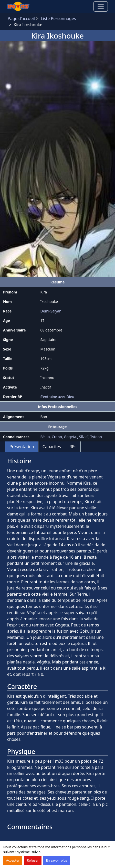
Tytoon (96, 437)
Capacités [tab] (52, 447)
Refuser (33, 860)
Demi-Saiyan (51, 311)
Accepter (13, 860)
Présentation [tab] (22, 447)
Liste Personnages (58, 19)
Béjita (45, 437)
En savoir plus (56, 860)
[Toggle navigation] (101, 6)
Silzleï (84, 437)
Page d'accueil (21, 19)
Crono (57, 437)
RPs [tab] (73, 447)
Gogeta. (70, 437)
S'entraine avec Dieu (57, 397)
